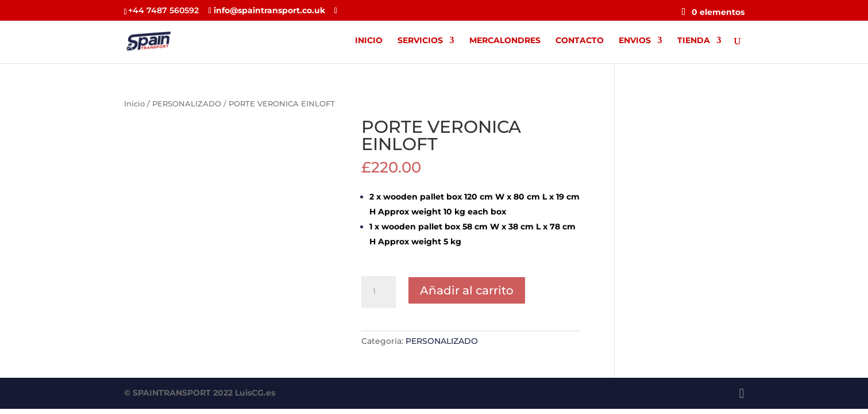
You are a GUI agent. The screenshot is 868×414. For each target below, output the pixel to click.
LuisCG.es (255, 393)
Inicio (134, 104)
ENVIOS (635, 41)
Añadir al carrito (467, 290)
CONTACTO (580, 41)
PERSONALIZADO (187, 104)
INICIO (369, 41)
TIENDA (694, 41)
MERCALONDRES (505, 41)
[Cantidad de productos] (379, 292)
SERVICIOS (420, 41)
